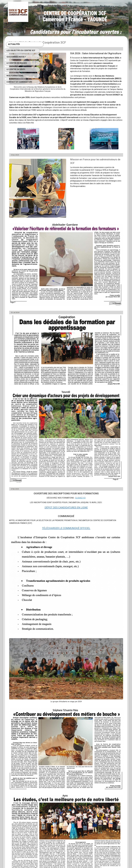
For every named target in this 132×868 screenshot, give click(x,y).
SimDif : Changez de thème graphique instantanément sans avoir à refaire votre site (65, 860)
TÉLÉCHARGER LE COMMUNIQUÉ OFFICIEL (84, 443)
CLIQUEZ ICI (98, 413)
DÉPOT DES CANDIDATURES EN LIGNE (84, 423)
